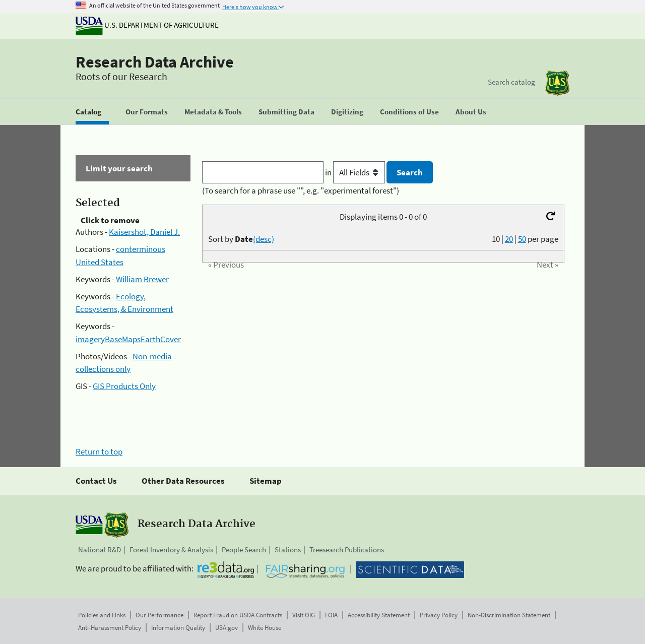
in (356, 172)
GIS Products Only (124, 386)
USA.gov (227, 628)
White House (265, 628)
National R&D (100, 550)
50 (522, 239)
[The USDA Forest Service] (557, 83)
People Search (244, 550)
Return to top (99, 452)
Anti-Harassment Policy (110, 628)
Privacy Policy (439, 615)
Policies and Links (102, 615)
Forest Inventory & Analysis (171, 550)
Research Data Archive (155, 62)
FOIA (331, 615)
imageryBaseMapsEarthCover (128, 339)
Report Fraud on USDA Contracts (238, 615)
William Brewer (142, 279)
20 (509, 239)
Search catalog (511, 82)
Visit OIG (304, 615)
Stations (288, 550)
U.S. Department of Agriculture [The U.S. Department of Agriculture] (147, 25)
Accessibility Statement (379, 615)
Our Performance (159, 615)
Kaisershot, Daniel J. (144, 232)
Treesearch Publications (347, 550)
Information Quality (178, 628)
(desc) (264, 239)
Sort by (241, 239)
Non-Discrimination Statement (509, 615)
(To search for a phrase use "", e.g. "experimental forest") (301, 190)
